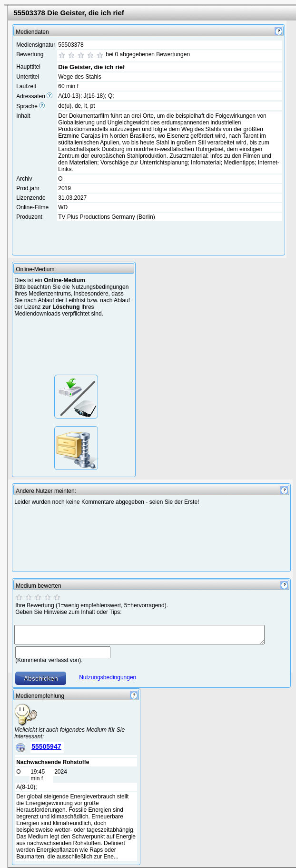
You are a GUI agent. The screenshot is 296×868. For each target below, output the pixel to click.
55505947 (46, 746)
